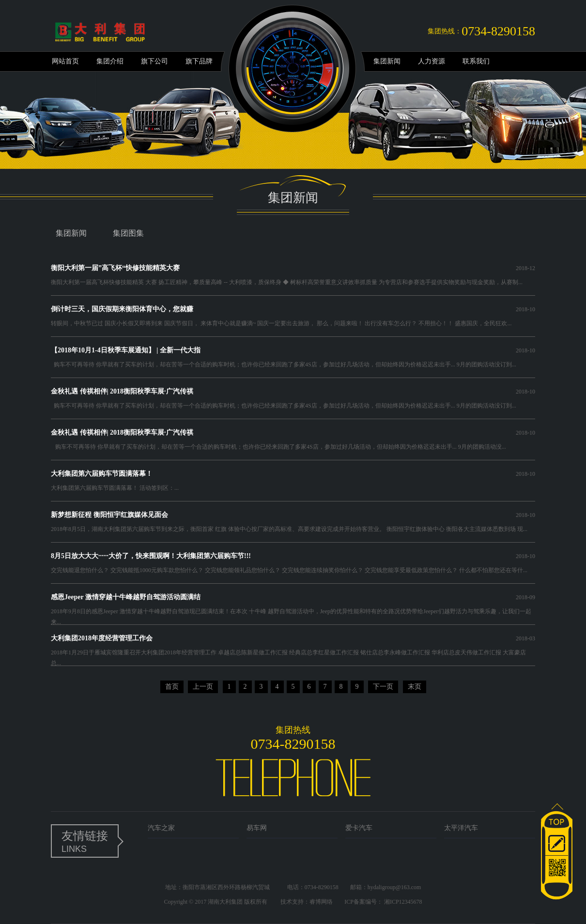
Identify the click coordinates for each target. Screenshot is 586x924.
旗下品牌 (199, 61)
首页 (172, 687)
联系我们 (476, 61)
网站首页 (65, 61)
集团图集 (128, 233)
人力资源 (432, 61)
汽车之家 (161, 828)
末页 (415, 687)
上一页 (203, 687)
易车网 (257, 828)
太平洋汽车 (461, 828)
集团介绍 (110, 61)
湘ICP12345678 (403, 902)
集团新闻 (387, 61)
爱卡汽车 (359, 828)
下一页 (383, 687)
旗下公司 (154, 61)
